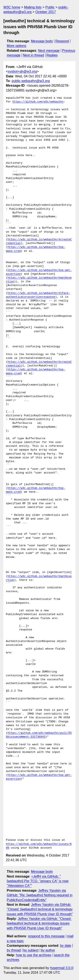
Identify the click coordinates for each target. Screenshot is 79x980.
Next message (49, 51)
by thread (14, 950)
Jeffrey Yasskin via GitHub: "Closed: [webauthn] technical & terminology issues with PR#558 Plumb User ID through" (40, 909)
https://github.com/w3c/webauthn (38, 102)
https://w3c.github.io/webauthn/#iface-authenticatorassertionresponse (38, 295)
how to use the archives (34, 955)
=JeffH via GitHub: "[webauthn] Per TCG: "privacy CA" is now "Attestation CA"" (38, 881)
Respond (62, 41)
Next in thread (33, 55)
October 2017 (46, 12)
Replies (52, 55)
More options (17, 46)
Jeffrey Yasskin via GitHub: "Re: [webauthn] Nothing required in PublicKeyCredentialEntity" (40, 895)
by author (48, 950)
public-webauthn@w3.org (31, 81)
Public (50, 7)
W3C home (12, 7)
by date (66, 946)
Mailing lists (33, 7)
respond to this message (46, 936)
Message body (42, 41)
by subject (31, 950)
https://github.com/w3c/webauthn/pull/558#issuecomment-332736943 (39, 735)
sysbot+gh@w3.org (22, 71)
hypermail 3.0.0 (61, 968)
